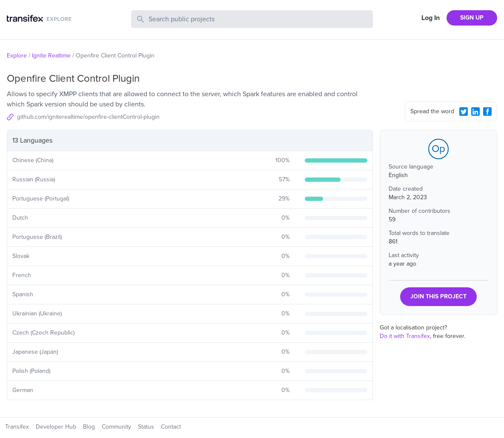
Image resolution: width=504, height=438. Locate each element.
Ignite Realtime (51, 56)
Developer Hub (56, 427)
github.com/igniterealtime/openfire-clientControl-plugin (88, 117)
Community (116, 427)
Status (146, 427)
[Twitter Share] (464, 112)
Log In (431, 18)
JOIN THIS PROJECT (438, 296)
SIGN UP (472, 18)
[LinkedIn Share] (475, 112)
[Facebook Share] (487, 112)
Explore (17, 56)
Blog (89, 427)
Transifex (17, 427)
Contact (171, 427)
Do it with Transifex (405, 336)
